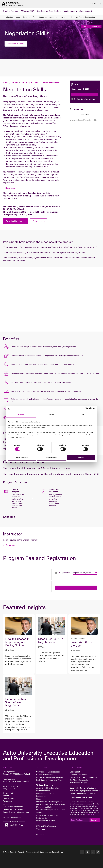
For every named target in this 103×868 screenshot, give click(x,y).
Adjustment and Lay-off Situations (50, 777)
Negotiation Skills (51, 82)
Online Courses (42, 829)
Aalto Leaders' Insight (74, 11)
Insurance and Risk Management (49, 802)
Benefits (27, 17)
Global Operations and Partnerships (84, 777)
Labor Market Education (46, 821)
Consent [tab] (21, 415)
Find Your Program (91, 26)
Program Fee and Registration (83, 17)
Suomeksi (93, 4)
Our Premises (8, 798)
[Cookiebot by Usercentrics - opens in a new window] (86, 409)
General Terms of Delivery (13, 809)
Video (18, 17)
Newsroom (7, 801)
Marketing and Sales (30, 82)
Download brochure (16, 44)
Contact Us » (9, 793)
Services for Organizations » (49, 772)
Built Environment (43, 791)
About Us (7, 796)
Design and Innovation (45, 793)
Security (40, 813)
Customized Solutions (45, 775)
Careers (6, 804)
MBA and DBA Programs (46, 826)
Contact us (38, 221)
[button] (9, 188)
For (34, 17)
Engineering (41, 796)
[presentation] (70, 579)
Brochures (40, 834)
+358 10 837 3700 (13, 786)
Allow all (81, 458)
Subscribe (95, 820)
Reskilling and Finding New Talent (49, 780)
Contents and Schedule (48, 17)
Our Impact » (76, 772)
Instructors (64, 17)
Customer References (78, 775)
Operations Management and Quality (51, 810)
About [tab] (82, 415)
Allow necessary (22, 458)
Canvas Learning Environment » (82, 793)
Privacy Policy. (90, 815)
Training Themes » (45, 785)
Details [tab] (51, 415)
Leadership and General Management (51, 804)
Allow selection (51, 458)
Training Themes (11, 82)
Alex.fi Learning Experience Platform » (85, 791)
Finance (39, 799)
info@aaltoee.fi (9, 789)
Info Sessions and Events (13, 807)
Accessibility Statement (12, 817)
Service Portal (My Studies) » (83, 788)
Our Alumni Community (79, 780)
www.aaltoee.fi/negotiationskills (83, 120)
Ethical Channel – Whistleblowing (16, 812)
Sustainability (42, 818)
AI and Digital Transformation (48, 788)
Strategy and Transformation (47, 815)
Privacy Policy (58, 852)
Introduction (8, 17)
